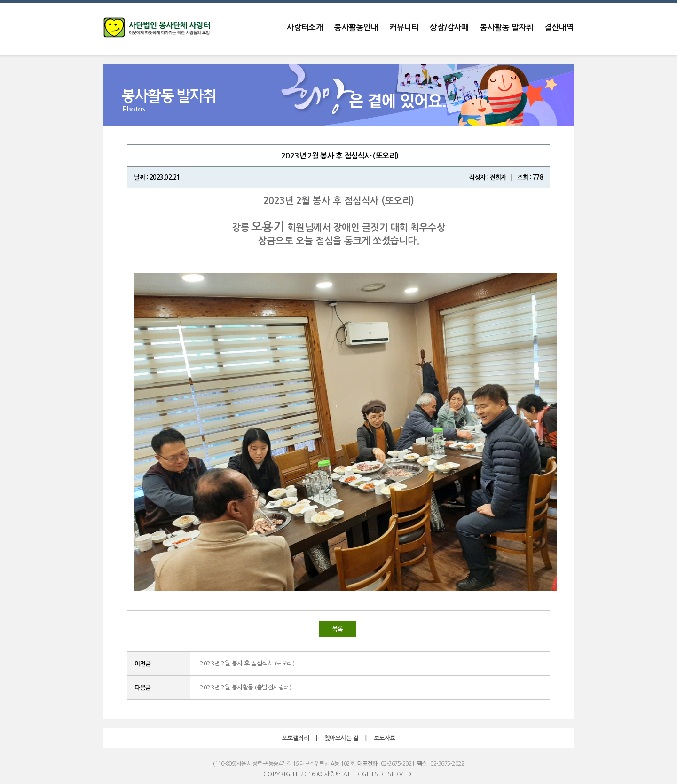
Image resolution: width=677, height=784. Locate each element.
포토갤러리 (296, 738)
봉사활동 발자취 (507, 28)
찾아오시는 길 (342, 738)
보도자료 (385, 738)
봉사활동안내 (356, 28)
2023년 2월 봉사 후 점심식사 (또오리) (247, 663)
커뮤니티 (404, 28)
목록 (337, 629)
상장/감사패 (449, 28)
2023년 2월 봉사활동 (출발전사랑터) (245, 687)
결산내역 (559, 28)
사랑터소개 (305, 28)
